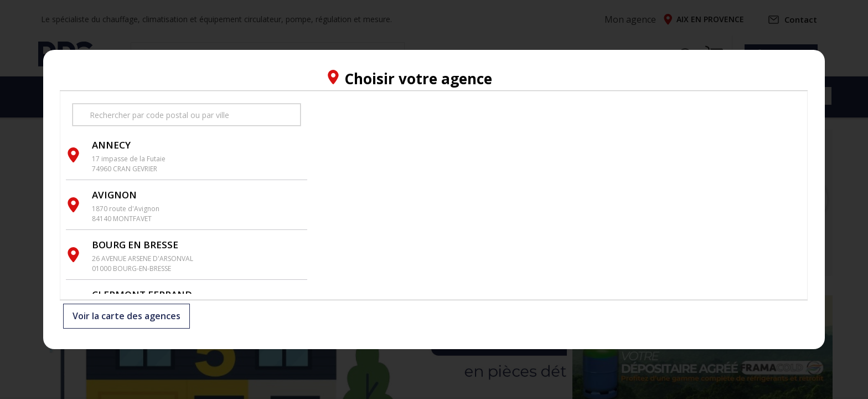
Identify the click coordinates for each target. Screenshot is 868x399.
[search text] (187, 115)
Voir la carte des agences (126, 316)
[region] (558, 195)
